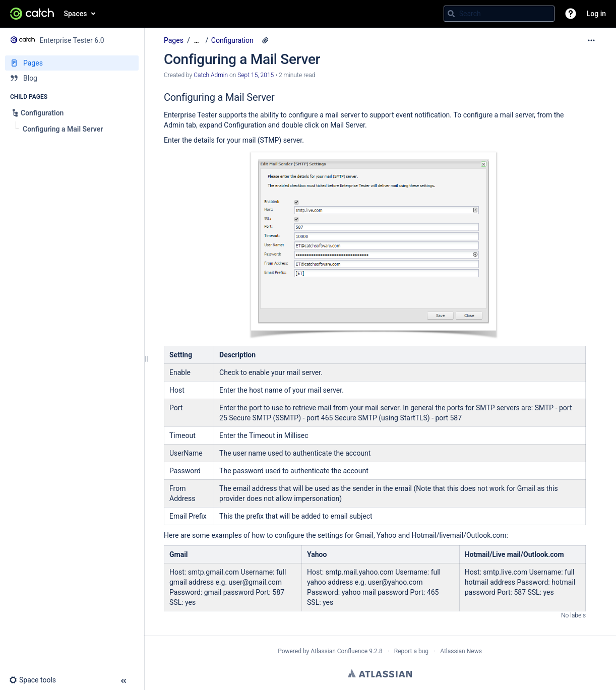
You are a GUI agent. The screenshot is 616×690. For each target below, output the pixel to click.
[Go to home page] (32, 14)
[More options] (591, 40)
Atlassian (380, 673)
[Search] (451, 14)
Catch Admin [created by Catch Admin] (211, 75)
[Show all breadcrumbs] (197, 41)
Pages (174, 40)
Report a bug (411, 651)
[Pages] (72, 63)
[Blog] (72, 78)
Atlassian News (461, 651)
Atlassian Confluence (339, 651)
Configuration (232, 40)
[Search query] (499, 14)
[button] (571, 14)
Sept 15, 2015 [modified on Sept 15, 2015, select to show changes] (256, 75)
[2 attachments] (265, 40)
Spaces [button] (76, 14)
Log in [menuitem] (596, 14)
